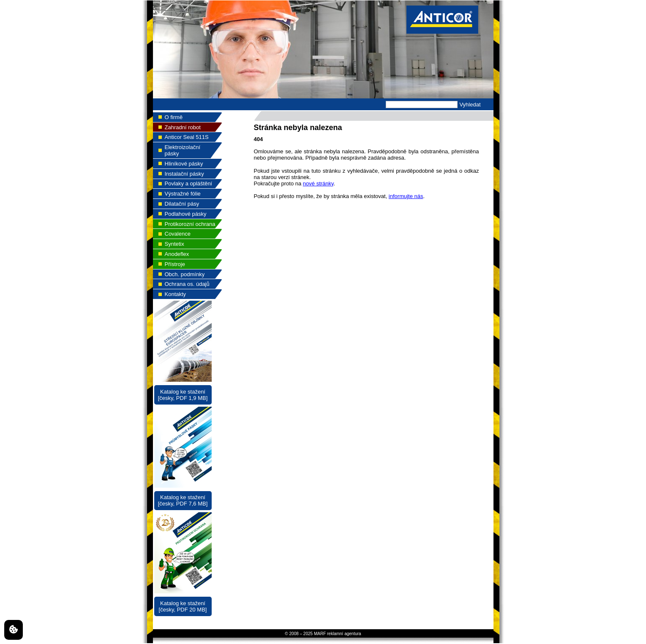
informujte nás (406, 196)
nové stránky (318, 183)
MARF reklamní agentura (338, 634)
